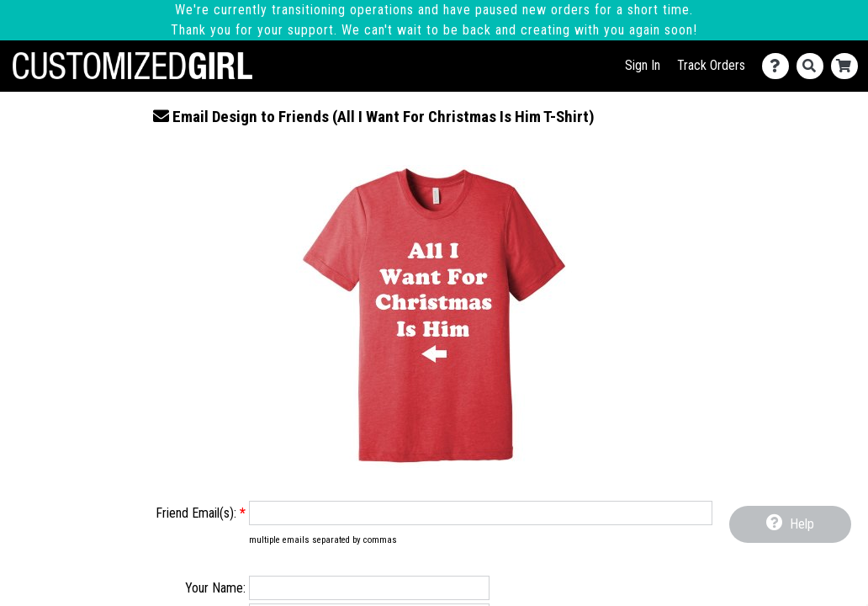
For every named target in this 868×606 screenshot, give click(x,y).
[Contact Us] (779, 66)
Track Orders (711, 65)
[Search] (814, 66)
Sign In (643, 65)
